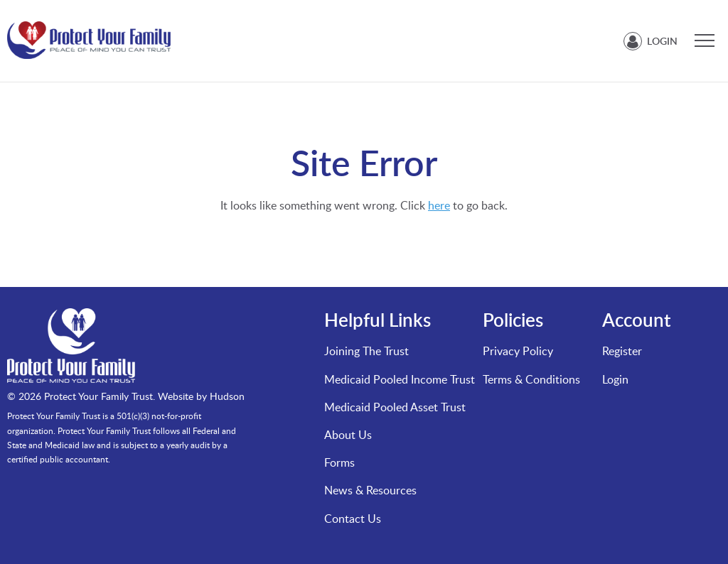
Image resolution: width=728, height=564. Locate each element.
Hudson (227, 396)
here (439, 205)
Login (662, 41)
